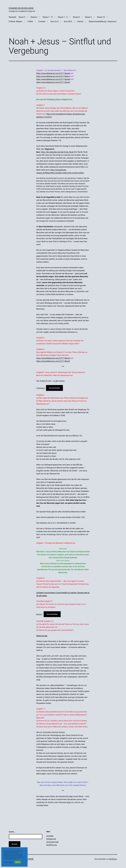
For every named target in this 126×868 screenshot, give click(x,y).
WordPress (113, 859)
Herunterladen (55, 388)
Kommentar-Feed (52, 842)
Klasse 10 (101, 17)
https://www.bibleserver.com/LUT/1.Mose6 (53, 73)
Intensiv (80, 21)
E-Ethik (30, 21)
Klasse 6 (34, 17)
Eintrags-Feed (51, 839)
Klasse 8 (76, 17)
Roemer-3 (39, 614)
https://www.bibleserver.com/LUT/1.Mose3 (53, 361)
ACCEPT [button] (18, 862)
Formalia (42, 21)
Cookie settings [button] (9, 862)
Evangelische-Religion (21, 8)
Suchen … (12, 832)
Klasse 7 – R (48, 17)
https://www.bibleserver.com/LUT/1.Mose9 (53, 82)
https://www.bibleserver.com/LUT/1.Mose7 (53, 76)
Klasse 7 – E (63, 17)
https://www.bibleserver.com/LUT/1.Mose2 (53, 358)
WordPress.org (52, 845)
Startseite (13, 17)
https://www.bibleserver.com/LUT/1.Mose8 (53, 79)
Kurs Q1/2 (55, 21)
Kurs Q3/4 (68, 21)
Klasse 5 (22, 17)
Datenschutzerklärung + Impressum (103, 21)
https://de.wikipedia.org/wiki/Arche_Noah (57, 152)
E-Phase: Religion (15, 21)
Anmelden (50, 836)
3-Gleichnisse (41, 388)
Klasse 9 (88, 17)
